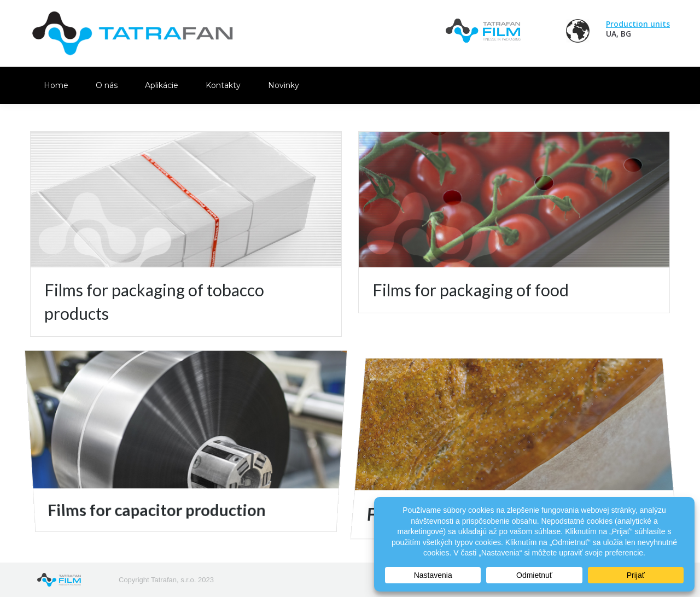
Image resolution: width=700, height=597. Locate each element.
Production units (638, 24)
